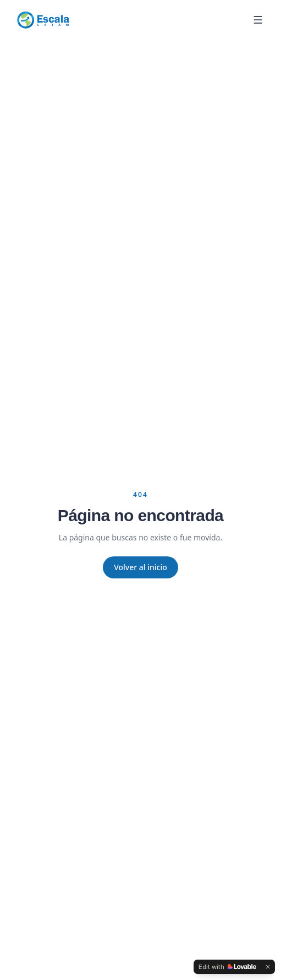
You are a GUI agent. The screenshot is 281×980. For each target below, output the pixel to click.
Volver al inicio (140, 567)
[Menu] (258, 20)
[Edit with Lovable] (227, 967)
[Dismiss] (268, 967)
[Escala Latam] (43, 20)
